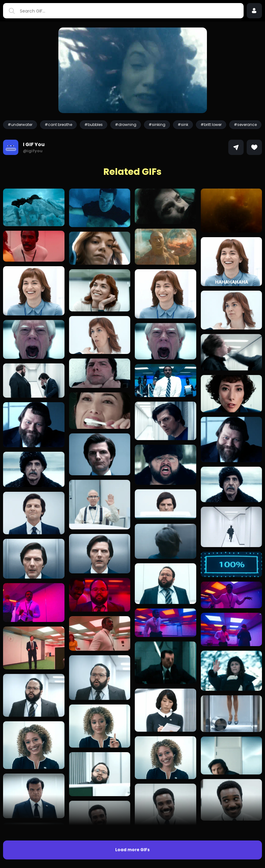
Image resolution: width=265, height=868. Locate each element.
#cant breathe (58, 125)
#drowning (126, 125)
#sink (183, 125)
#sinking (157, 125)
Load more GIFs (132, 850)
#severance (245, 125)
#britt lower (211, 125)
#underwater (20, 125)
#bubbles (94, 125)
